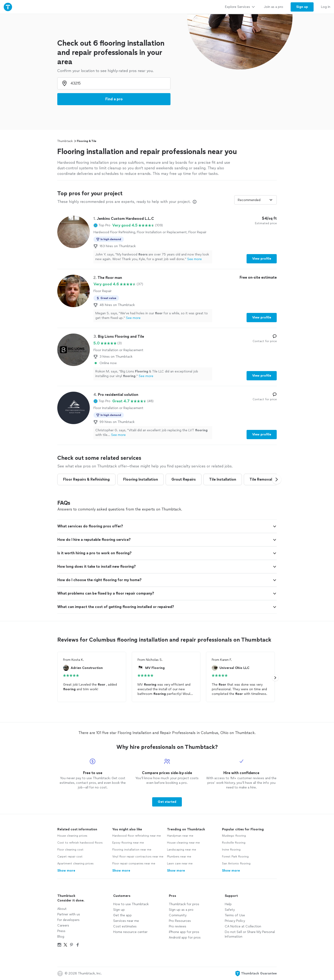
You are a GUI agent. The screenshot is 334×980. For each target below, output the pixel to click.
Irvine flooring (231, 850)
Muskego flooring (234, 836)
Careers (63, 925)
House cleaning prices (72, 836)
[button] (102, 225)
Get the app (122, 915)
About (62, 909)
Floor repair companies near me (134, 863)
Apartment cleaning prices (75, 863)
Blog (61, 937)
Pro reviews (178, 926)
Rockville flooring (234, 843)
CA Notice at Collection (243, 926)
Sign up (119, 910)
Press (61, 931)
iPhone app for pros (184, 932)
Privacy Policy (235, 921)
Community (178, 915)
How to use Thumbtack (131, 904)
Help (228, 904)
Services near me (126, 921)
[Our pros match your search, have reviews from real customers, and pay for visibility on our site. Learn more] (195, 202)
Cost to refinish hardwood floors (80, 843)
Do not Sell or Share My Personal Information (250, 934)
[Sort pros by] (255, 200)
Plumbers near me (179, 857)
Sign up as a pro (181, 910)
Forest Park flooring (235, 857)
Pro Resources (180, 921)
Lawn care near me (180, 863)
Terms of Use (235, 915)
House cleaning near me (183, 843)
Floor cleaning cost (70, 850)
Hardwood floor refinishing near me (136, 836)
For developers (68, 920)
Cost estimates (125, 926)
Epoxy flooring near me (128, 843)
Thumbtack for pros (184, 904)
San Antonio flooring (236, 863)
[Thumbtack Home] (8, 7)
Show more (66, 871)
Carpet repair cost (70, 857)
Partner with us (69, 914)
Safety (230, 910)
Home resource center (130, 932)
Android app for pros (185, 937)
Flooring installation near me (132, 850)
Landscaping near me (181, 850)
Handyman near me (180, 836)
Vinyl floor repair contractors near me (138, 857)
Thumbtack (65, 141)
